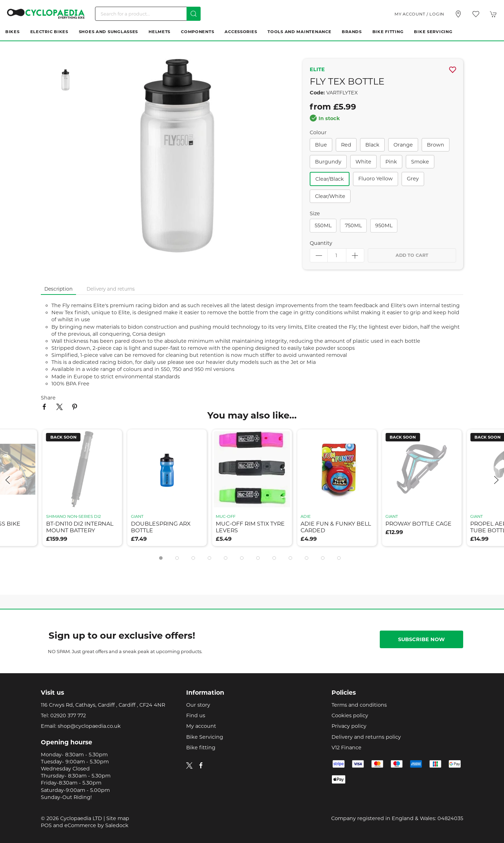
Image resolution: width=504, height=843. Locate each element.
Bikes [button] (12, 32)
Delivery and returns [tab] (111, 289)
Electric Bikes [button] (49, 32)
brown (436, 145)
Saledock (117, 825)
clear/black (330, 179)
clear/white (330, 196)
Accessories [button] (241, 32)
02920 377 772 (68, 715)
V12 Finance (346, 748)
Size (315, 213)
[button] (476, 14)
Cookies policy (350, 715)
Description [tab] (58, 289)
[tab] (161, 558)
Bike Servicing (433, 32)
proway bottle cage (418, 524)
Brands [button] (352, 32)
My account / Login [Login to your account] (419, 14)
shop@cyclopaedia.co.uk (89, 726)
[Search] (148, 14)
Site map (118, 818)
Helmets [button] (159, 32)
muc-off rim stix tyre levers (250, 527)
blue (321, 145)
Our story (198, 705)
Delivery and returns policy (366, 737)
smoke (420, 162)
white (363, 162)
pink (391, 162)
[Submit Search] (194, 14)
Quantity (321, 243)
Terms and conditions (359, 705)
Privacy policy (349, 726)
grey (413, 179)
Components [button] (197, 32)
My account (201, 726)
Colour (318, 132)
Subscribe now (421, 639)
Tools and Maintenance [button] (299, 32)
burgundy (328, 162)
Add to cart (412, 255)
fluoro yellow (376, 179)
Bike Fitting (388, 32)
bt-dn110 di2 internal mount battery (80, 527)
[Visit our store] (458, 14)
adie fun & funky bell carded (336, 527)
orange (403, 145)
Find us (196, 715)
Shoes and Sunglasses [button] (108, 32)
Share (48, 398)
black (372, 145)
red (346, 145)
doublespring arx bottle (161, 527)
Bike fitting (201, 748)
